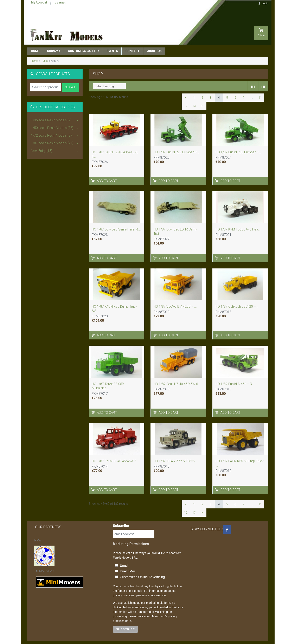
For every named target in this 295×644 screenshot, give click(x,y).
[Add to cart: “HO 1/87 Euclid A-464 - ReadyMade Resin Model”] (217, 402)
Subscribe (121, 516)
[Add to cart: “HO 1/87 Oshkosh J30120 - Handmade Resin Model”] (217, 325)
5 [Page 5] (227, 87)
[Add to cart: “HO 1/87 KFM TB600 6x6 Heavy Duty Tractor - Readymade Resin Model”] (217, 248)
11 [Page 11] (260, 87)
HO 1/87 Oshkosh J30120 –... (237, 296)
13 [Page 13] (194, 96)
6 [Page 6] (235, 87)
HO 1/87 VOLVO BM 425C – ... (175, 296)
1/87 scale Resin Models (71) (55, 133)
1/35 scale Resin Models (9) (55, 110)
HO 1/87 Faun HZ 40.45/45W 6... (177, 374)
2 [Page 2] (202, 87)
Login (263, 3)
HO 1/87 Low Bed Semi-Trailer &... (116, 219)
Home (34, 51)
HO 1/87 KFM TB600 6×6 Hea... (238, 219)
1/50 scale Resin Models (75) (55, 118)
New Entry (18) (55, 141)
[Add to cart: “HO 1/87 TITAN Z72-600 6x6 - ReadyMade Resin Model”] (155, 480)
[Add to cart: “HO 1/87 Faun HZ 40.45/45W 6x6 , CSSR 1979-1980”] (155, 402)
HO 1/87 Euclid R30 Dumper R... (238, 142)
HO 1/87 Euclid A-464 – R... (235, 374)
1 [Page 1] (194, 87)
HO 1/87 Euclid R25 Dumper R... (176, 142)
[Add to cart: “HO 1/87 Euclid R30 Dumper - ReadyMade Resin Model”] (217, 171)
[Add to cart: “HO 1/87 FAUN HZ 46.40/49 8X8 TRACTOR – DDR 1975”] (93, 171)
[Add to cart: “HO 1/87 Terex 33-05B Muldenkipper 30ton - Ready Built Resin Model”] (93, 402)
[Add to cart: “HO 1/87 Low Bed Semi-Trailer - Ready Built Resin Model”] (93, 248)
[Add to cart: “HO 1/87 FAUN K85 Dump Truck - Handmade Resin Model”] (93, 325)
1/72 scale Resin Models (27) (55, 126)
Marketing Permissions (131, 534)
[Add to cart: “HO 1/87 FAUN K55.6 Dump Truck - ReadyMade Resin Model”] (217, 480)
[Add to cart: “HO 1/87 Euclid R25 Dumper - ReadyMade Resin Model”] (155, 171)
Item (261, 20)
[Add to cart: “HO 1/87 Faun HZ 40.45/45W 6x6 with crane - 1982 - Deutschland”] (93, 480)
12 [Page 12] (186, 96)
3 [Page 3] (211, 87)
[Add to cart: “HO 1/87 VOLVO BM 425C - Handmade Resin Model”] (155, 325)
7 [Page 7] (244, 87)
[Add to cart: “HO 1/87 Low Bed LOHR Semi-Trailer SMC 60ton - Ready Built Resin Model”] (155, 248)
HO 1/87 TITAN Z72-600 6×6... (175, 451)
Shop (46, 51)
